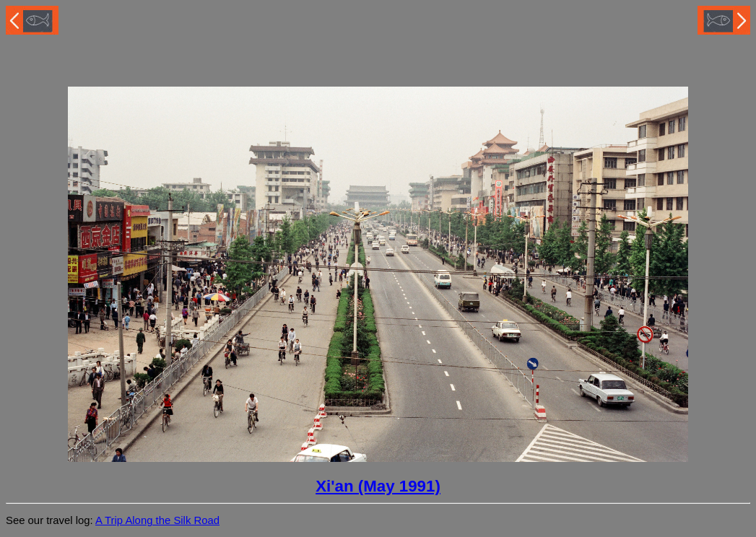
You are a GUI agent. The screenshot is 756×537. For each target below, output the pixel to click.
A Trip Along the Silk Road (157, 520)
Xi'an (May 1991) (378, 486)
